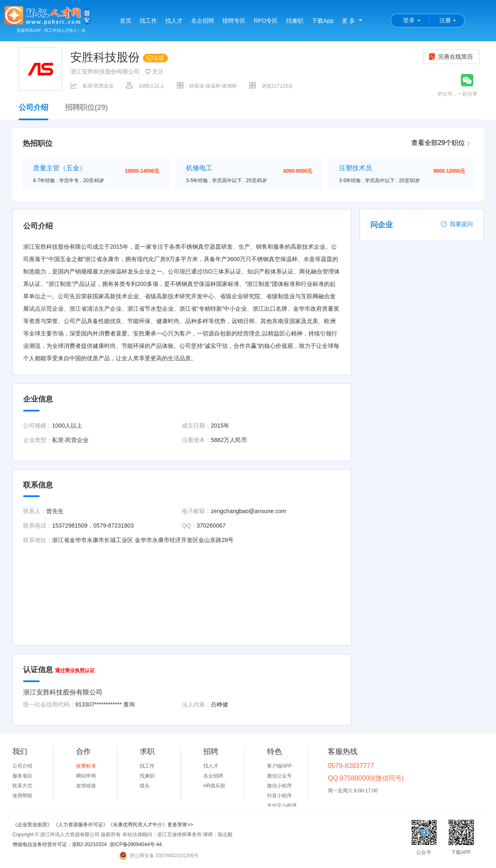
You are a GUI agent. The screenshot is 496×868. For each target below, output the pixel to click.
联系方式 (22, 786)
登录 (409, 20)
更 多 (348, 21)
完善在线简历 (450, 57)
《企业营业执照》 (33, 825)
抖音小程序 (279, 796)
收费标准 (86, 766)
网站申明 (86, 776)
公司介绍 (33, 112)
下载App (323, 21)
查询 (129, 704)
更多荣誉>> (180, 825)
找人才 (174, 21)
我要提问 (457, 224)
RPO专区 (266, 21)
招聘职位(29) (86, 108)
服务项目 (22, 776)
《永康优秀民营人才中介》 (138, 825)
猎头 (145, 786)
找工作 (148, 21)
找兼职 (295, 21)
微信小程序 (279, 786)
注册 (445, 20)
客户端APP (279, 766)
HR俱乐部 (214, 786)
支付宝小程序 (282, 806)
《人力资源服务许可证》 (81, 825)
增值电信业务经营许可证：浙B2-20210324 (60, 844)
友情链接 (86, 786)
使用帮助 (22, 796)
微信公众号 (279, 776)
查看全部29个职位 (438, 143)
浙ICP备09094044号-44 (136, 844)
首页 (126, 21)
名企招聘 (203, 21)
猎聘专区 (234, 21)
